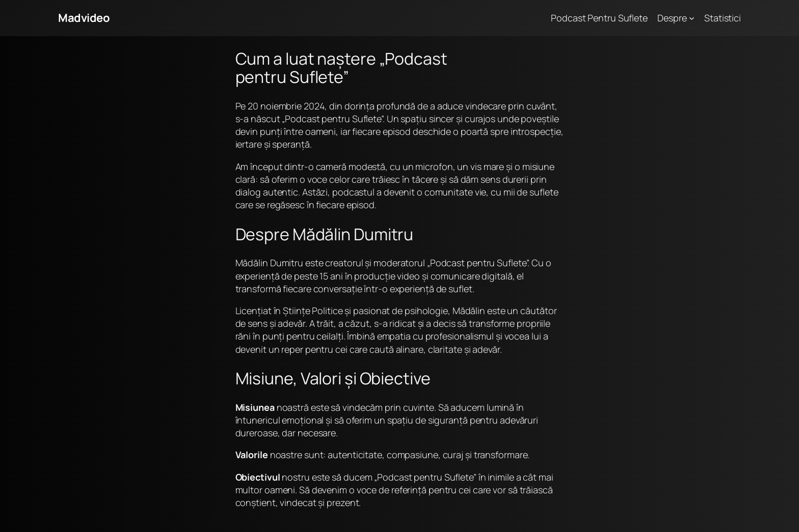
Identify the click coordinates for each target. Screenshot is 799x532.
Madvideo (84, 18)
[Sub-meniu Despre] (692, 18)
